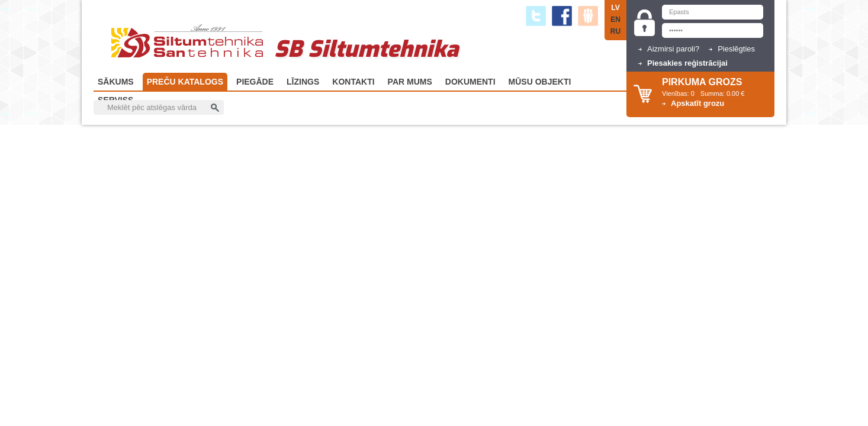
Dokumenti (470, 82)
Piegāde (255, 82)
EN (615, 20)
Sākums (116, 82)
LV (615, 8)
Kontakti (353, 82)
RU (615, 31)
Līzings (303, 82)
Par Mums (410, 82)
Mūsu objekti (540, 82)
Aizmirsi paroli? (673, 49)
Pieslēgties (736, 49)
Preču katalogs (185, 82)
